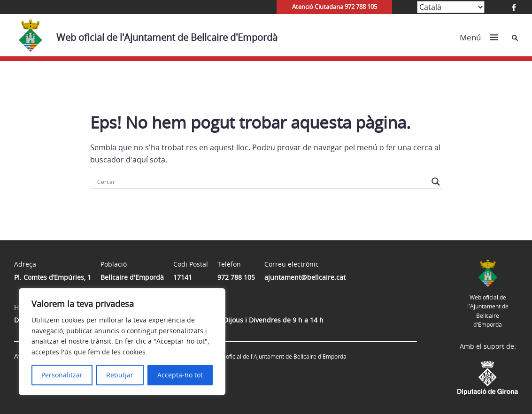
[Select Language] (451, 7)
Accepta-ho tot (180, 375)
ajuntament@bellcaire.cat (305, 277)
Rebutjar (120, 375)
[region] (122, 342)
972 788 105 (236, 277)
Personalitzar (62, 375)
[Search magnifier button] (436, 182)
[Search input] (262, 182)
